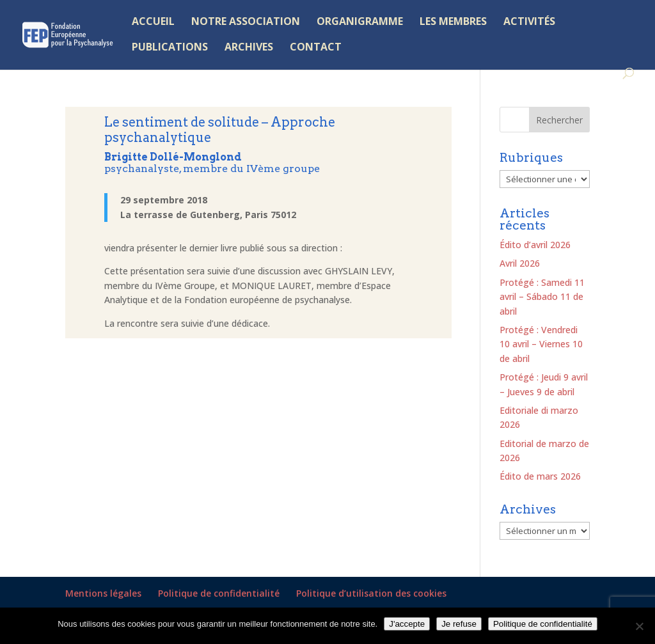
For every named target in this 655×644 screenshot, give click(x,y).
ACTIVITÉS (529, 22)
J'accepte (407, 624)
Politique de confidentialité (219, 593)
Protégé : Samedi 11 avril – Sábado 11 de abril (542, 297)
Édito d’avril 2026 (535, 245)
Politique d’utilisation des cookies (371, 593)
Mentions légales (103, 593)
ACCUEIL (153, 22)
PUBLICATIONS (170, 48)
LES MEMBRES (453, 22)
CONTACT (316, 48)
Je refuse (459, 624)
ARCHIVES (249, 48)
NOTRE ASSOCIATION (246, 22)
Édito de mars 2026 (540, 476)
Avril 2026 (520, 263)
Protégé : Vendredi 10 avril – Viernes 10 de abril (541, 344)
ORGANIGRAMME (360, 22)
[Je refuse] (639, 626)
